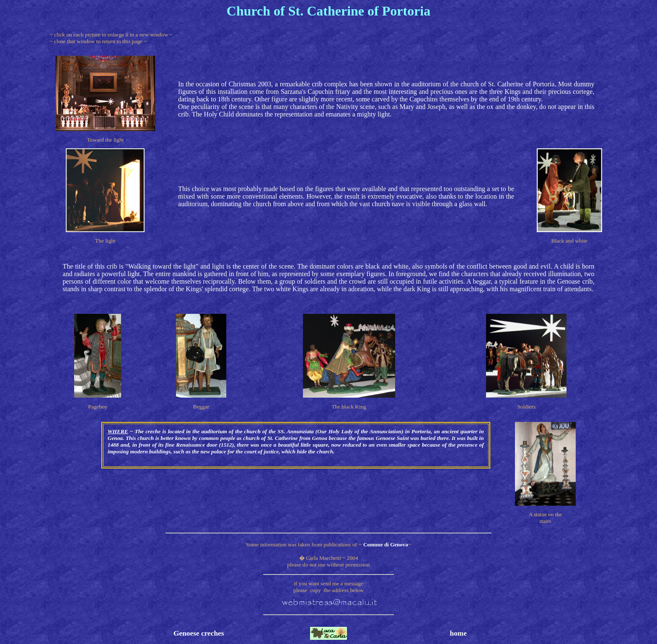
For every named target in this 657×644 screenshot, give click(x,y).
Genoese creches (199, 633)
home (458, 633)
